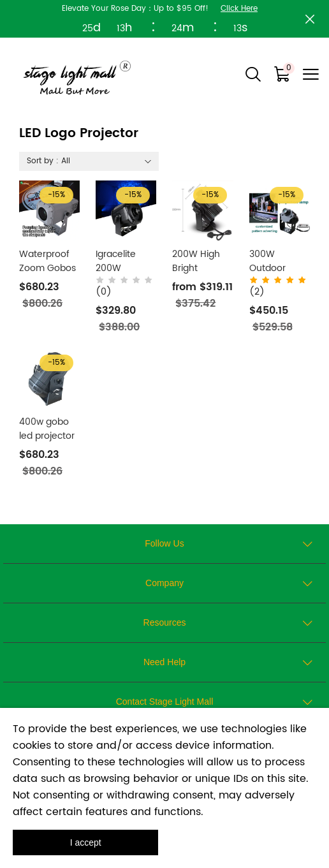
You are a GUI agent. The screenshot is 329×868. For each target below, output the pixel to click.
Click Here (239, 9)
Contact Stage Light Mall (165, 702)
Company (164, 583)
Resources (165, 622)
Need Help (164, 662)
